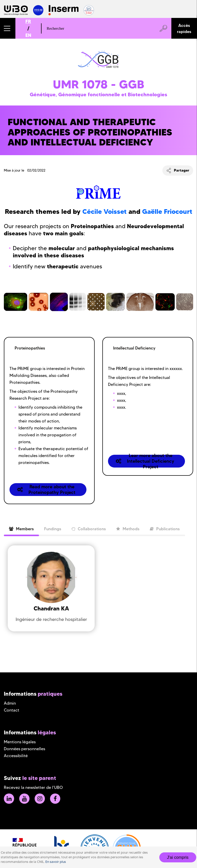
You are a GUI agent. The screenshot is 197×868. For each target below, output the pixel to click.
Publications (165, 529)
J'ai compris (178, 857)
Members (21, 529)
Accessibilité (16, 756)
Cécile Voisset (105, 211)
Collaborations (89, 529)
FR (28, 21)
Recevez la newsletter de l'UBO (33, 787)
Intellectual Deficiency (134, 348)
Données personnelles (24, 749)
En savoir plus (56, 862)
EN (28, 35)
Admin (10, 703)
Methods (128, 529)
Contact (12, 710)
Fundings (53, 529)
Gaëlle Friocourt (167, 211)
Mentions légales (20, 742)
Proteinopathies (30, 348)
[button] (8, 28)
